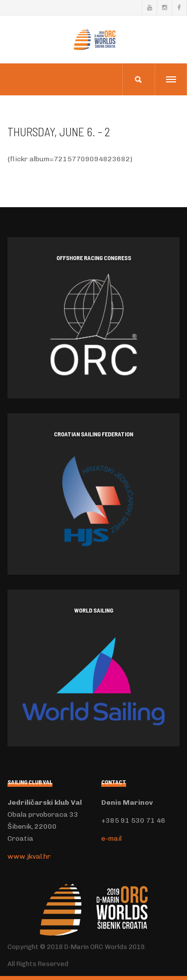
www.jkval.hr (29, 856)
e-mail (111, 838)
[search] (138, 79)
